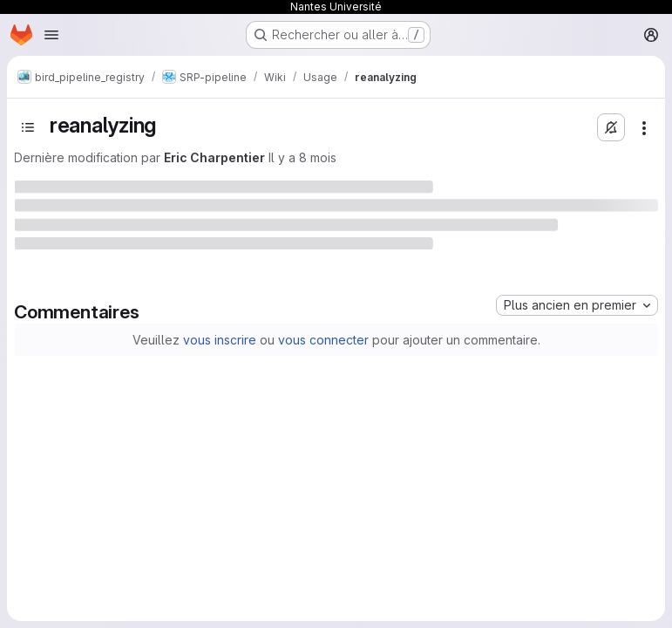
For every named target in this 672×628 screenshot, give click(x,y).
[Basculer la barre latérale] (28, 127)
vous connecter (323, 340)
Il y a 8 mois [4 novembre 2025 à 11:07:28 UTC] (302, 157)
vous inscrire (220, 340)
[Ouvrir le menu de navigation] (51, 35)
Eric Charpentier (214, 157)
